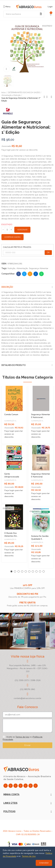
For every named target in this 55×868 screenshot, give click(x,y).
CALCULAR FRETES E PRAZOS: (17, 247)
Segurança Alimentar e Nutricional (41, 475)
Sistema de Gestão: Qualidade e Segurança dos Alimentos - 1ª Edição (41, 540)
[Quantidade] (7, 230)
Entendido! (44, 863)
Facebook (19, 274)
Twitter (24, 274)
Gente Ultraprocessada (12, 475)
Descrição (7, 287)
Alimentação (22, 268)
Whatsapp (41, 274)
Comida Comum (11, 414)
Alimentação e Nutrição (10, 422)
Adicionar (22, 230)
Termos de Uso (22, 737)
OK (48, 252)
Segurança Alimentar (39, 268)
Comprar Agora (12, 237)
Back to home (48, 97)
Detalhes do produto (13, 365)
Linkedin (36, 274)
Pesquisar (41, 14)
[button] (11, 571)
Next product (51, 97)
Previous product (44, 97)
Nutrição (11, 268)
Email (30, 274)
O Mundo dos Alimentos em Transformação (11, 536)
